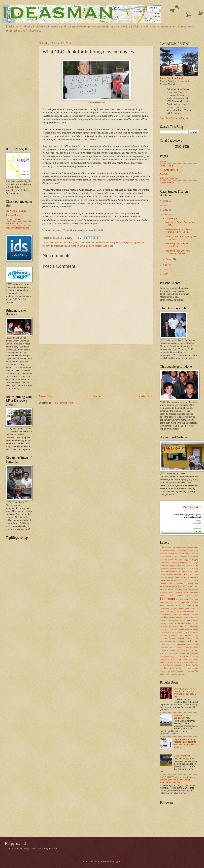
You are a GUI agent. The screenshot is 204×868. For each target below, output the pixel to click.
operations (164, 638)
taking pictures (180, 665)
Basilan (195, 557)
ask (197, 554)
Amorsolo (164, 554)
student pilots (187, 662)
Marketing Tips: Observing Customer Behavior (178, 252)
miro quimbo (179, 629)
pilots (190, 644)
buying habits (174, 566)
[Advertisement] (96, 369)
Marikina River (180, 620)
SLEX (173, 659)
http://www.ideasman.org (17, 228)
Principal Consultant (170, 178)
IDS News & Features (16, 211)
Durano (163, 583)
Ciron (196, 572)
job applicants (116, 242)
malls (175, 614)
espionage (173, 586)
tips (111, 246)
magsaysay (171, 611)
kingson (128, 242)
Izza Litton (194, 599)
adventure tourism (167, 551)
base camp (188, 557)
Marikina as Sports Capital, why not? (183, 717)
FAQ (196, 586)
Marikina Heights (175, 617)
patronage (168, 641)
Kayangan (194, 603)
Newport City (77, 246)
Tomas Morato (169, 668)
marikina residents (167, 620)
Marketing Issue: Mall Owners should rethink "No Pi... (179, 230)
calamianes (164, 569)
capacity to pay (183, 569)
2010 (166, 265)
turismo (178, 671)
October (170, 218)
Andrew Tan (60, 242)
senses (188, 656)
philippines (182, 644)
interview (100, 242)
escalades (164, 586)
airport (181, 551)
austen (169, 557)
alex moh (187, 551)
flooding (179, 589)
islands (186, 599)
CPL (190, 575)
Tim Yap (195, 665)
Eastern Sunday (13, 219)
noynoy (195, 632)
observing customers (169, 635)
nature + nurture (192, 629)
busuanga (194, 563)
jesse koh (164, 603)
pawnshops (164, 644)
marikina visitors (192, 620)
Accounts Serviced (169, 170)
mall (193, 611)
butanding (164, 566)
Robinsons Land (192, 653)
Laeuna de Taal (192, 605)
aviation (175, 557)
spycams (170, 662)
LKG (196, 608)
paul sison (89, 246)
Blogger (117, 861)
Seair (177, 656)
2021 (166, 201)
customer (164, 578)
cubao (196, 574)
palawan (181, 638)
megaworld (48, 246)
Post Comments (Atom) (63, 403)
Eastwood (171, 583)
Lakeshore (169, 608)
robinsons (180, 653)
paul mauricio (179, 641)
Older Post (146, 396)
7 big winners (176, 548)
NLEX (190, 632)
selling (182, 656)
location (163, 611)
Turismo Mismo (13, 215)
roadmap (172, 653)
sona (190, 659)
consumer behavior (173, 575)
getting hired (79, 242)
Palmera (189, 638)
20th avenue (165, 548)
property (180, 650)
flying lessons (193, 589)
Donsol (185, 581)
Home (97, 396)
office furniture (185, 635)
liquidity (191, 608)
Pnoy (196, 647)
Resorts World (102, 246)
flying (185, 589)
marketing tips (192, 623)
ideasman (90, 242)
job (107, 242)
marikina (164, 617)
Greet (171, 595)
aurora (163, 557)
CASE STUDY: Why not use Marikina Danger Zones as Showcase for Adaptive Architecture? (178, 780)
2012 (166, 215)
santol (172, 656)
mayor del (175, 626)
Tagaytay (170, 665)
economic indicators (185, 583)
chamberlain (170, 571)
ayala (181, 557)
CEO (69, 242)
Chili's (179, 572)
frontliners (178, 592)
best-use (163, 560)
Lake (162, 608)
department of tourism (170, 580)
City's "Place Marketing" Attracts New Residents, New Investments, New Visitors (185, 743)
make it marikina (183, 611)
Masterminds (165, 626)
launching (184, 608)
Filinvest (164, 589)
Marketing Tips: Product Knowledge (177, 245)
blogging (195, 560)
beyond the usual (175, 560)
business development (179, 563)
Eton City (181, 586)
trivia (173, 671)
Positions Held (167, 183)
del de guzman (186, 577)
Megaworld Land (62, 246)
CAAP (183, 566)
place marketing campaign (181, 647)
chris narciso (187, 571)
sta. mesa (178, 662)
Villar (196, 671)
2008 (166, 274)
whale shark (165, 674)
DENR (196, 578)
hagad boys (192, 595)
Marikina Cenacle (14, 223)
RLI (167, 653)
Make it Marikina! (182, 756)
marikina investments (190, 617)
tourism (179, 668)
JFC (171, 603)
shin (193, 656)
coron (185, 574)
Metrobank (169, 629)
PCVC (173, 644)
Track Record (166, 166)
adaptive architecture (190, 548)
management (184, 614)
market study (167, 623)
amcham (195, 551)
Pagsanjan (173, 638)
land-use (176, 608)
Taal (164, 665)
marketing (180, 623)
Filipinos (171, 589)
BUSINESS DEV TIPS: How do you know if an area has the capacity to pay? (185, 693)
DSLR (196, 581)
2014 (166, 205)
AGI (52, 242)
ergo (196, 583)
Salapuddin (164, 656)
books (167, 563)
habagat (180, 595)
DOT (190, 581)
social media (182, 659)
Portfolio (164, 174)
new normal (165, 632)
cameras (173, 569)
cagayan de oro (192, 566)
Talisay (188, 665)
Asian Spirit (190, 554)
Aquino (182, 554)
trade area (187, 668)
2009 (166, 270)
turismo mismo (188, 671)
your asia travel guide (178, 674)
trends (168, 671)
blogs (162, 563)
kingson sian (138, 242)
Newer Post (47, 396)
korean (182, 605)
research (188, 650)
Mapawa (195, 614)
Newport (173, 632)
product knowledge (168, 650)
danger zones (174, 577)
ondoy (196, 635)
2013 (166, 210)
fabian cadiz (190, 586)
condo (162, 575)
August (170, 259)
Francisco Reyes (167, 592)
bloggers (187, 560)
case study (194, 569)
